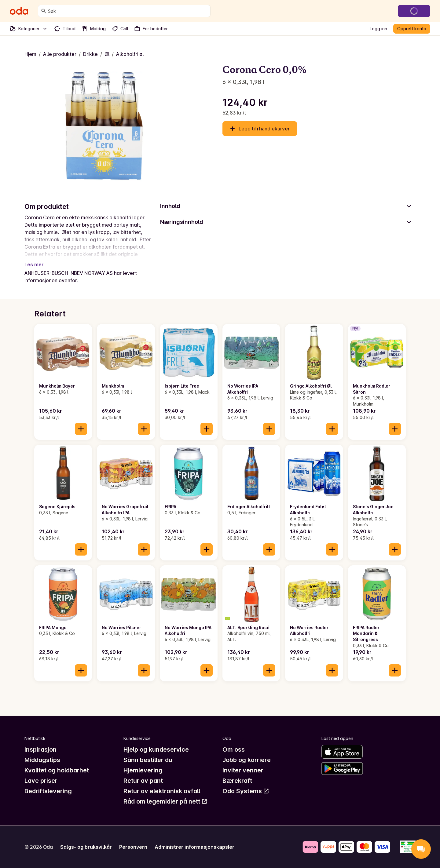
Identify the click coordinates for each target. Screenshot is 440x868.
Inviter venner (243, 770)
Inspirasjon (40, 749)
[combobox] (128, 11)
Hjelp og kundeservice (156, 749)
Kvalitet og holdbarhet (57, 770)
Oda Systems (246, 791)
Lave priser (41, 781)
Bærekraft (237, 781)
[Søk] (44, 11)
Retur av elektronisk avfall (162, 791)
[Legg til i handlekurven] (81, 429)
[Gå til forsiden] (19, 11)
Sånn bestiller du (148, 760)
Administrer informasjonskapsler (194, 847)
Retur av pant (143, 781)
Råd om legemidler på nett (165, 801)
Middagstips (42, 760)
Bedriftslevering (48, 791)
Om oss (234, 749)
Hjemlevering (143, 770)
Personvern (133, 847)
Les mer (34, 264)
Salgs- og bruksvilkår (86, 847)
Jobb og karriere (247, 760)
